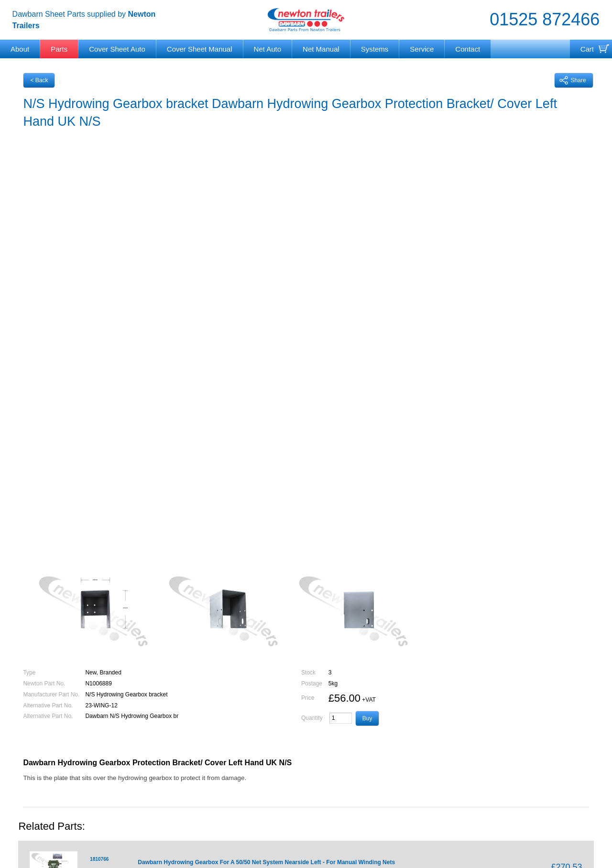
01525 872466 (545, 19)
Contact (468, 49)
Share (573, 80)
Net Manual (321, 49)
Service (422, 49)
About (20, 49)
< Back (39, 80)
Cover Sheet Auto (117, 49)
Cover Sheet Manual (200, 49)
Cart (587, 49)
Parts (59, 49)
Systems (375, 49)
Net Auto (268, 49)
